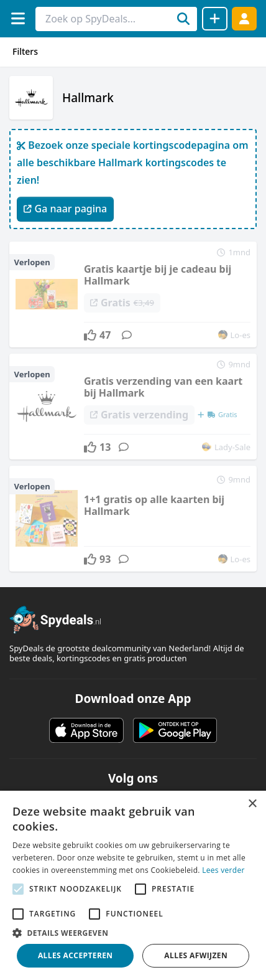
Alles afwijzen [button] (196, 955)
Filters (25, 51)
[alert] (133, 885)
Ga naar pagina (65, 209)
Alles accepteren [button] (76, 955)
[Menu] (18, 18)
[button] (133, 933)
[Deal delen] (215, 19)
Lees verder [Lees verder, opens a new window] (223, 870)
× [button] (252, 804)
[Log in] (244, 18)
